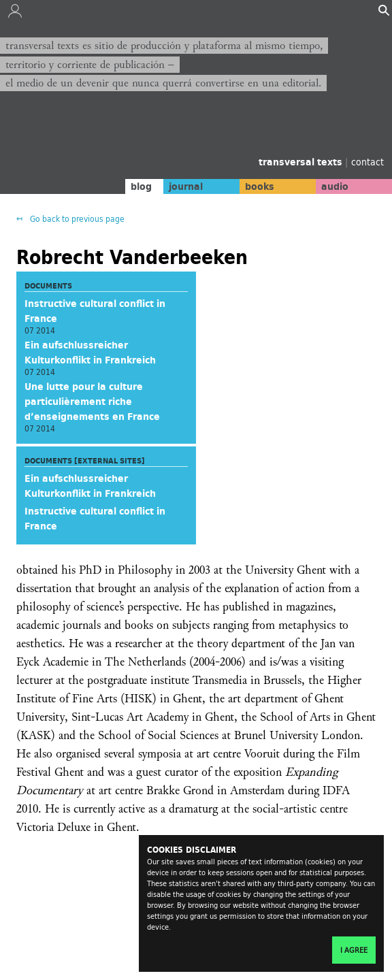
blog (141, 186)
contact (367, 162)
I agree (354, 950)
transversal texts (302, 162)
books (260, 186)
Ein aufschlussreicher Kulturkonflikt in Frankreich (90, 353)
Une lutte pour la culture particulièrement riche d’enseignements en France (92, 402)
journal (186, 186)
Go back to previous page (76, 219)
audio (335, 186)
